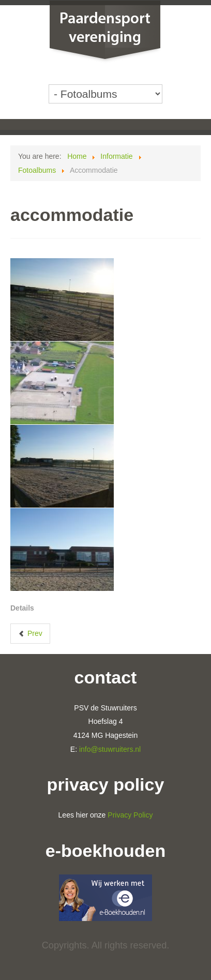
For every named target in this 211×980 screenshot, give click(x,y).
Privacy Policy (130, 815)
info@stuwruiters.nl (110, 749)
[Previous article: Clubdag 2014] (30, 634)
